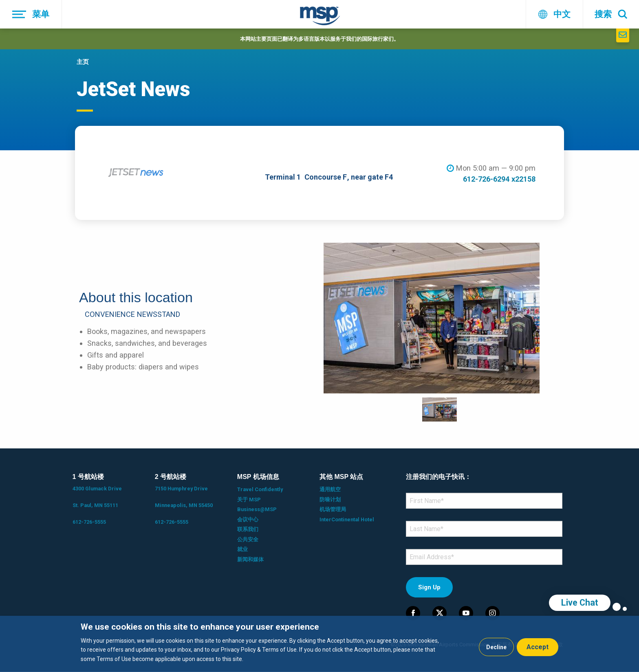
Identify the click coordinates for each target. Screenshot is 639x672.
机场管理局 (333, 509)
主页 (83, 62)
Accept (538, 647)
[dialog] (319, 644)
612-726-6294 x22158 (499, 179)
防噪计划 (330, 500)
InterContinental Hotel (347, 519)
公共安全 (248, 539)
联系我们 (248, 529)
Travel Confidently (260, 489)
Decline (496, 647)
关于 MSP (249, 500)
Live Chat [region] (580, 603)
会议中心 (248, 519)
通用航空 (330, 489)
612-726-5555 (89, 522)
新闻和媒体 (250, 559)
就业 (242, 549)
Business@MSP (257, 509)
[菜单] (31, 14)
